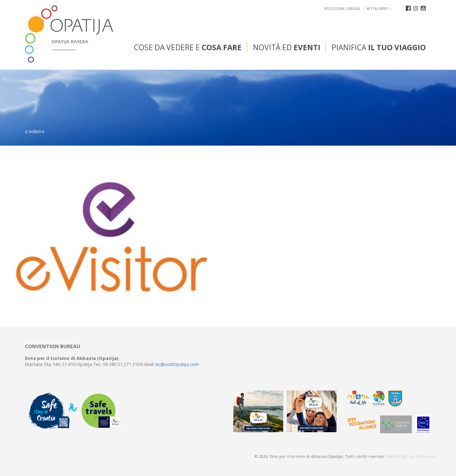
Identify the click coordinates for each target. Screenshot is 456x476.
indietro (35, 132)
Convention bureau (53, 346)
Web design (397, 456)
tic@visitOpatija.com (177, 364)
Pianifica (379, 47)
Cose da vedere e (188, 47)
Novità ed (287, 47)
